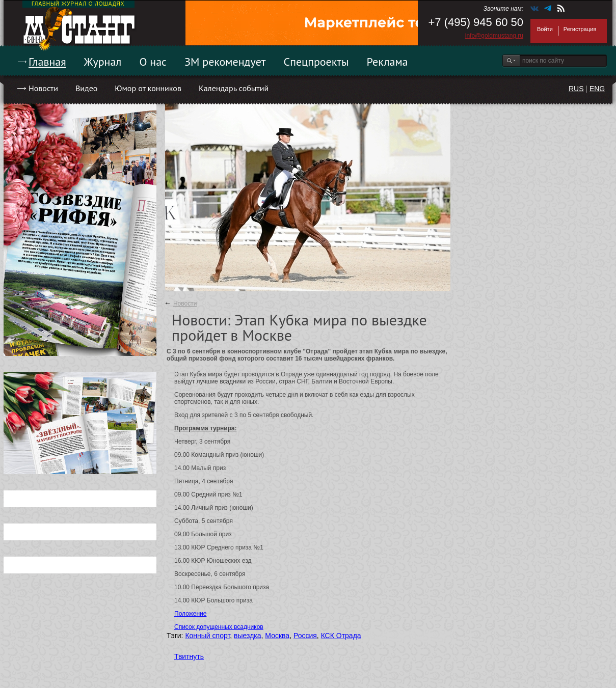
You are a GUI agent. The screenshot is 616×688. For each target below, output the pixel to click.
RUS (576, 89)
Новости (43, 88)
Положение (190, 614)
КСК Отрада (341, 636)
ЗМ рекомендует (225, 62)
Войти (545, 29)
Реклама (387, 62)
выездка (247, 636)
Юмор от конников (148, 88)
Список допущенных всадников (219, 627)
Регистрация (580, 29)
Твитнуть (189, 656)
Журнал (103, 62)
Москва (277, 636)
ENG (597, 89)
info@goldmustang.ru (494, 36)
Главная (47, 62)
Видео (86, 88)
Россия (305, 636)
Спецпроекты (316, 62)
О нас (153, 62)
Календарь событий (234, 88)
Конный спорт (207, 636)
